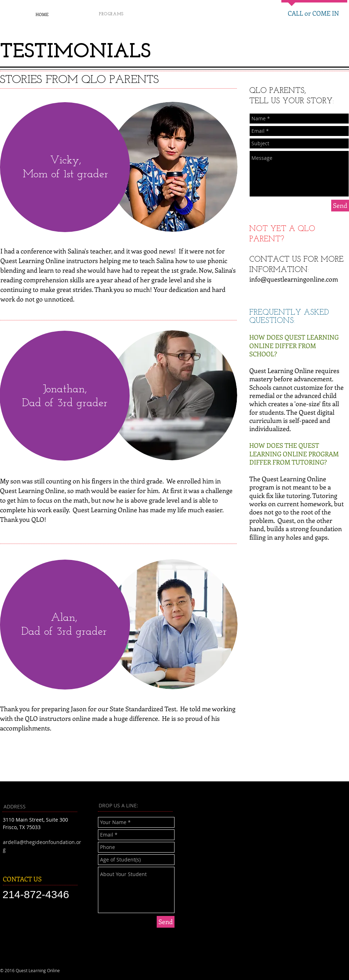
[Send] (340, 206)
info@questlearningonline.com (294, 279)
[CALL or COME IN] (313, 14)
